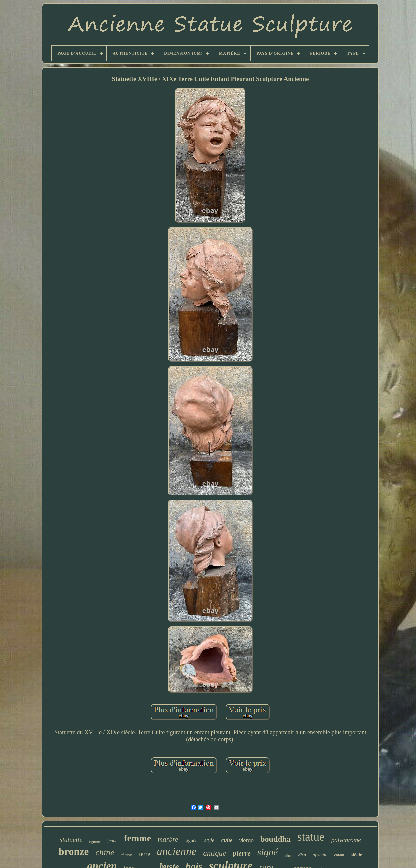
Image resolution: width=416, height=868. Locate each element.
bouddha (275, 839)
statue (311, 837)
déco (288, 856)
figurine (95, 842)
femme (137, 838)
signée (191, 841)
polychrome (346, 840)
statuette (71, 840)
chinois (126, 855)
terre (144, 854)
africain (320, 855)
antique (214, 853)
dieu (302, 855)
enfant (339, 855)
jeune (112, 841)
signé (267, 852)
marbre (168, 839)
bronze (73, 851)
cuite (227, 840)
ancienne (176, 851)
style (209, 840)
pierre (242, 853)
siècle (356, 855)
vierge (247, 840)
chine (105, 852)
